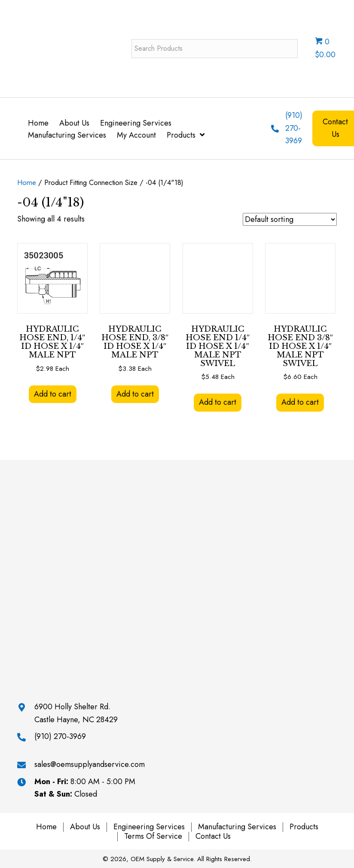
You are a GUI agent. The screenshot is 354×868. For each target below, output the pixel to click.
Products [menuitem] (304, 827)
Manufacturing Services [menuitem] (237, 827)
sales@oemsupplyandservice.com (90, 764)
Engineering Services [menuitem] (149, 827)
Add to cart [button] (53, 394)
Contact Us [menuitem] (213, 837)
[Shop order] (290, 219)
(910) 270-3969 (294, 128)
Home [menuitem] (46, 827)
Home (27, 182)
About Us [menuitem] (85, 827)
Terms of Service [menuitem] (153, 837)
